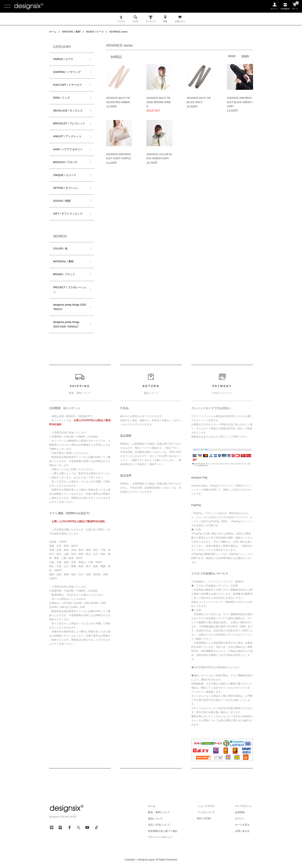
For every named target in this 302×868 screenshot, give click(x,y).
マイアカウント (244, 806)
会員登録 (241, 812)
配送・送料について (164, 812)
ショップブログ (209, 806)
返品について (160, 819)
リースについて (209, 812)
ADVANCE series (120, 32)
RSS (203, 819)
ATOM (211, 819)
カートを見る (243, 825)
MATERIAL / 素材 (72, 32)
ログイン (241, 819)
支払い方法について (164, 825)
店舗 (165, 19)
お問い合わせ (243, 831)
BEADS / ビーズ (96, 32)
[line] (52, 827)
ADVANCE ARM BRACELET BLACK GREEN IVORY (240, 102)
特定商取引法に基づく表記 (167, 831)
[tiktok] (96, 827)
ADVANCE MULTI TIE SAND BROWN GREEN (159, 102)
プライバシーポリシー (165, 837)
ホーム (53, 32)
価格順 (232, 56)
